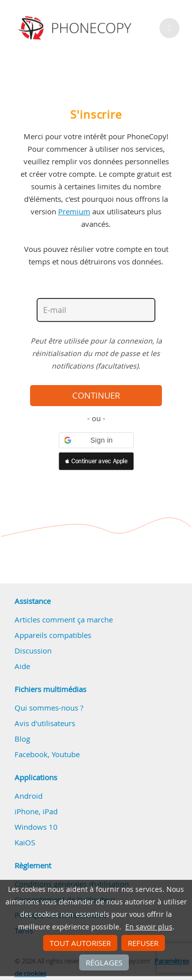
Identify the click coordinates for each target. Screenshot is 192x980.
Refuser (143, 943)
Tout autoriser (80, 943)
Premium (74, 211)
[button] (96, 440)
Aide (22, 666)
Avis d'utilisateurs (45, 723)
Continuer (96, 396)
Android (29, 796)
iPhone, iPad (36, 811)
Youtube (66, 754)
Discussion (33, 650)
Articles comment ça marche (64, 619)
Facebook (31, 754)
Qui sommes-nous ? (49, 708)
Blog (22, 739)
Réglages (104, 962)
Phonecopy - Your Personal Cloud (76, 28)
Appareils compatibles (53, 635)
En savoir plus (149, 927)
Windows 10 (36, 827)
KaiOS (25, 842)
